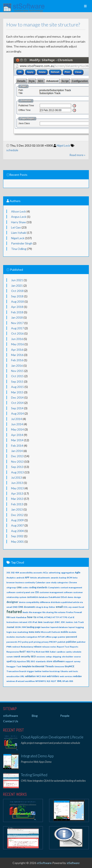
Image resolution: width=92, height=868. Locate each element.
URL (22, 676)
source (77, 657)
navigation (32, 637)
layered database (59, 627)
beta (75, 578)
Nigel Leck (60, 145)
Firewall (78, 612)
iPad (35, 622)
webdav (77, 676)
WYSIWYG (41, 681)
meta (38, 632)
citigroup (11, 587)
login (9, 632)
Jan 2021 (17, 286)
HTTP (56, 617)
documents (30, 607)
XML (59, 681)
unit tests (73, 671)
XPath (65, 681)
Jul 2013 (17, 477)
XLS (49, 681)
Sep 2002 (17, 536)
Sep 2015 (17, 381)
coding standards (38, 587)
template (27, 666)
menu (31, 632)
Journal (10, 627)
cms (19, 587)
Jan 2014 (17, 451)
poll (31, 642)
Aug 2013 (17, 472)
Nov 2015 (17, 371)
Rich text (40, 652)
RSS (47, 652)
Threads (49, 666)
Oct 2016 (17, 333)
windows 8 (12, 681)
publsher (81, 642)
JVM (24, 627)
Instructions (13, 622)
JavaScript (48, 622)
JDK (63, 622)
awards (55, 578)
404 (17, 573)
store (49, 661)
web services (66, 676)
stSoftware (59, 661)
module (72, 632)
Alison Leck (19, 211)
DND (15, 607)
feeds (26, 612)
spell (9, 661)
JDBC (57, 622)
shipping (57, 657)
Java (40, 622)
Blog (35, 716)
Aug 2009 (17, 520)
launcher (45, 627)
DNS (21, 607)
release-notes (49, 647)
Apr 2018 (17, 307)
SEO (33, 656)
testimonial (38, 666)
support (69, 661)
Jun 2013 (17, 483)
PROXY (53, 642)
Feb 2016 (17, 360)
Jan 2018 (17, 317)
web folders (53, 676)
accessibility (26, 573)
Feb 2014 (17, 446)
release (38, 647)
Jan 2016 (17, 366)
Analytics (11, 578)
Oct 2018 (17, 291)
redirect (16, 647)
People (65, 716)
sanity (69, 652)
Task (19, 666)
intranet (23, 622)
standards (41, 661)
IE (73, 617)
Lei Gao (16, 227)
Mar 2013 (17, 499)
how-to (32, 617)
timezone (59, 666)
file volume (60, 612)
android (20, 578)
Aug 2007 (17, 525)
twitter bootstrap (51, 671)
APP (27, 577)
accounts (38, 573)
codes (25, 587)
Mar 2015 (17, 392)
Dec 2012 (17, 515)
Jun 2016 (17, 339)
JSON (18, 627)
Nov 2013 (17, 462)
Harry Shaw (19, 222)
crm (32, 592)
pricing (37, 642)
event (75, 607)
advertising (55, 573)
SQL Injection (19, 661)
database (43, 597)
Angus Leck (19, 217)
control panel (23, 592)
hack (13, 617)
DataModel (54, 597)
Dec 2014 (17, 397)
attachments (44, 578)
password (72, 637)
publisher (71, 642)
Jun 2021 (17, 280)
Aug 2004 (17, 531)
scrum (10, 657)
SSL (28, 661)
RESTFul (31, 652)
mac (15, 632)
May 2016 (17, 344)
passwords (12, 642)
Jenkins (69, 622)
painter (62, 637)
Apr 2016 (17, 350)
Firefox (70, 612)
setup (49, 657)
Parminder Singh (22, 243)
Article (33, 578)
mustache (21, 637)
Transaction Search (16, 671)
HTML (40, 617)
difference (45, 602)
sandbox (61, 652)
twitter (38, 671)
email (59, 607)
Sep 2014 (17, 408)
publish (61, 642)
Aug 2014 (17, 413)
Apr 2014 (17, 435)
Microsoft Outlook (50, 632)
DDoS (64, 597)
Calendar (40, 582)
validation (30, 676)
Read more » (74, 155)
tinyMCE (70, 666)
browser (11, 582)
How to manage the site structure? (40, 24)
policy (25, 642)
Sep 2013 (17, 467)
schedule (9, 150)
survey (77, 661)
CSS (37, 592)
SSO (33, 661)
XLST (54, 681)
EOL (66, 607)
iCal (70, 617)
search (17, 657)
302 (13, 573)
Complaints (54, 587)
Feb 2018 (17, 312)
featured (14, 612)
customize (32, 597)
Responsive (13, 652)
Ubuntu (64, 671)
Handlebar (21, 617)
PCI (20, 642)
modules (11, 637)
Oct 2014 (17, 403)
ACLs (46, 573)
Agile (78, 572)
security (26, 656)
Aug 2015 (17, 387)
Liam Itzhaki (19, 233)
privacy (45, 642)
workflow (30, 681)
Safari (53, 652)
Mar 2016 (17, 355)
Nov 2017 (17, 323)
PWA (9, 647)
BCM (70, 578)
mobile (64, 632)
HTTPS (63, 617)
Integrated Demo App (37, 756)
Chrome (73, 582)
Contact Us (11, 721)
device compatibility (29, 602)
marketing (23, 632)
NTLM (41, 637)
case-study (51, 582)
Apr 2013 (17, 493)
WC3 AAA (41, 676)
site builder (68, 657)
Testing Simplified (34, 775)
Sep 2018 (17, 296)
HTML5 (48, 617)
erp (70, 607)
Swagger (11, 666)
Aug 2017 (17, 328)
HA (8, 617)
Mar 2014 (17, 440)
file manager (35, 612)
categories (63, 582)
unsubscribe (13, 676)
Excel (81, 607)
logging (80, 627)
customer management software (56, 592)
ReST (23, 652)
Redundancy (27, 647)
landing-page (33, 627)
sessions (41, 657)
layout (72, 627)
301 (8, 573)
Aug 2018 (17, 301)
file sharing (48, 612)
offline (48, 637)
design (77, 597)
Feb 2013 (17, 504)
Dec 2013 (17, 456)
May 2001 (17, 542)
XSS (71, 681)
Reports (74, 647)
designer (12, 602)
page (55, 637)
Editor (52, 607)
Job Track (79, 622)
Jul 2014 (17, 419)
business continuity (25, 582)
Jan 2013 (17, 509)
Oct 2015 (17, 376)
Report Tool (63, 647)
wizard (21, 681)
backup (63, 578)
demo (70, 597)
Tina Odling (19, 249)
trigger (30, 671)
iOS (30, 622)
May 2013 (17, 488)
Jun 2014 (17, 424)
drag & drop (42, 607)
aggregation (68, 573)
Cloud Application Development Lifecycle (52, 737)
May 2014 (17, 429)
